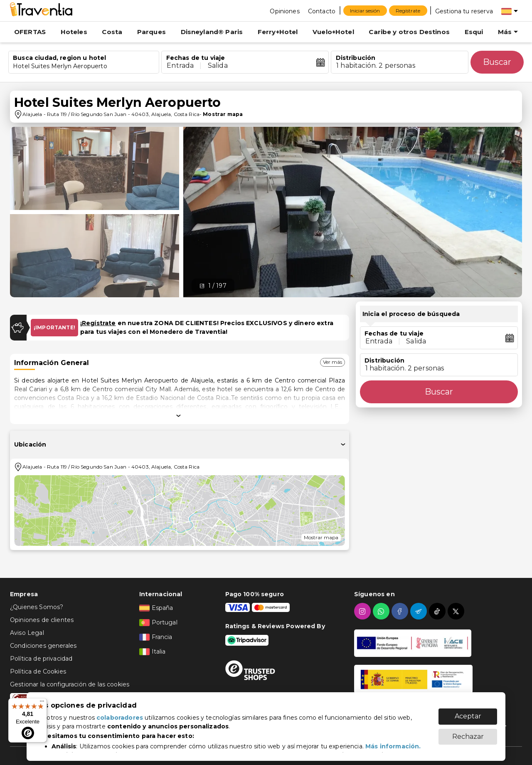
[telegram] (420, 611)
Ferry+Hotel (278, 32)
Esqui (474, 32)
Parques (151, 32)
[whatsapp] (382, 611)
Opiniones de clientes (42, 620)
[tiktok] (438, 611)
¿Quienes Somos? (37, 607)
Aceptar (468, 712)
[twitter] (457, 611)
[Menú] (42, 703)
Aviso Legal (27, 633)
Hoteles (74, 32)
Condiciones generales (43, 646)
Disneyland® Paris (212, 32)
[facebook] (401, 611)
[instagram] (363, 611)
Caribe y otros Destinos (409, 32)
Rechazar (468, 732)
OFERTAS (30, 32)
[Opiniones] (284, 11)
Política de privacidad (41, 659)
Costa (112, 32)
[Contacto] (322, 11)
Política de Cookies (38, 671)
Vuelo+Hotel (333, 32)
